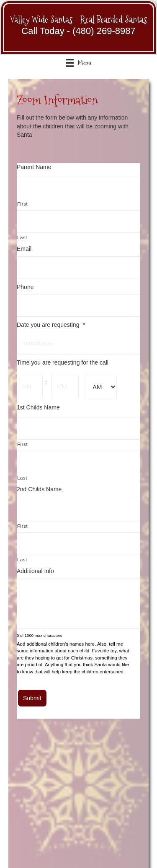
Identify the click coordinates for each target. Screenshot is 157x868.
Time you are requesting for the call (63, 362)
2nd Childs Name (39, 489)
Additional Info (35, 571)
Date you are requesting (51, 325)
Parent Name (34, 167)
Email (24, 249)
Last (22, 237)
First (22, 204)
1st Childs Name (38, 407)
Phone (25, 287)
